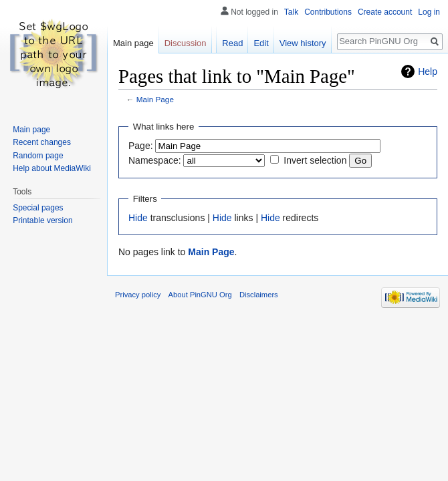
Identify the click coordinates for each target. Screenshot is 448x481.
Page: (141, 146)
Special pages (38, 208)
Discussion (186, 43)
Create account (385, 12)
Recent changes (42, 142)
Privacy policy (138, 295)
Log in (429, 12)
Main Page (155, 99)
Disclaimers (259, 295)
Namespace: (155, 160)
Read (232, 43)
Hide (138, 218)
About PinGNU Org (200, 295)
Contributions (328, 12)
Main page (133, 43)
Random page (38, 156)
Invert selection (315, 160)
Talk (291, 12)
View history (303, 43)
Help (428, 71)
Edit (261, 43)
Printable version (42, 220)
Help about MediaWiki (52, 168)
